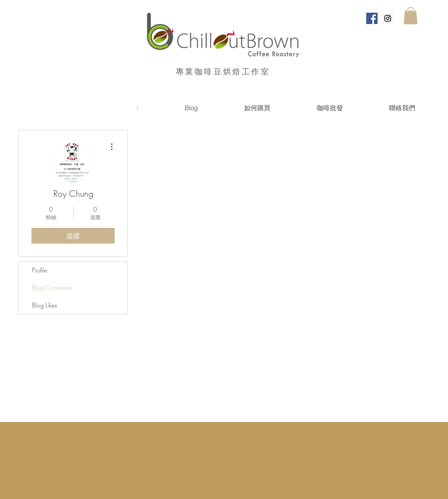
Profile (40, 270)
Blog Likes (44, 305)
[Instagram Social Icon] (388, 18)
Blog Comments (52, 288)
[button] (411, 16)
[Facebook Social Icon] (372, 18)
